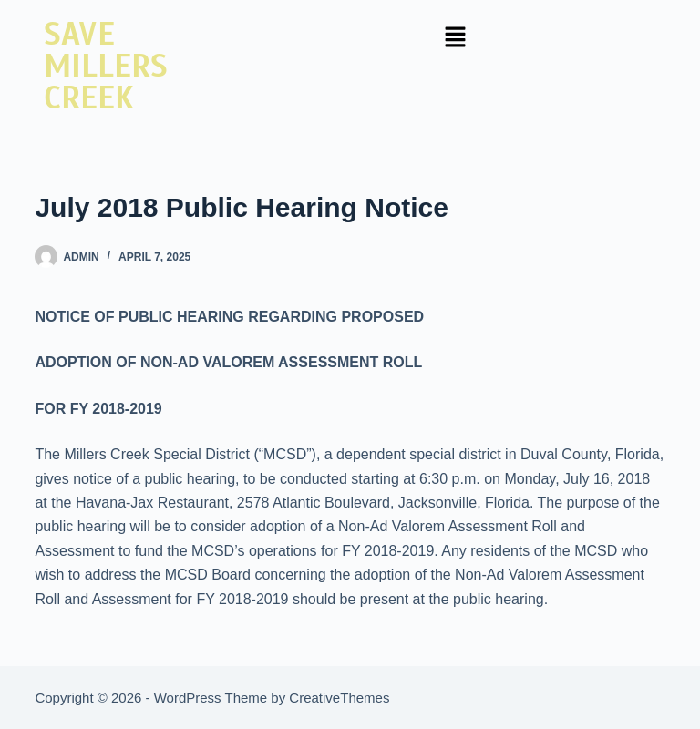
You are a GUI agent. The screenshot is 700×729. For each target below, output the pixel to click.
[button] (455, 38)
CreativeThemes (339, 698)
